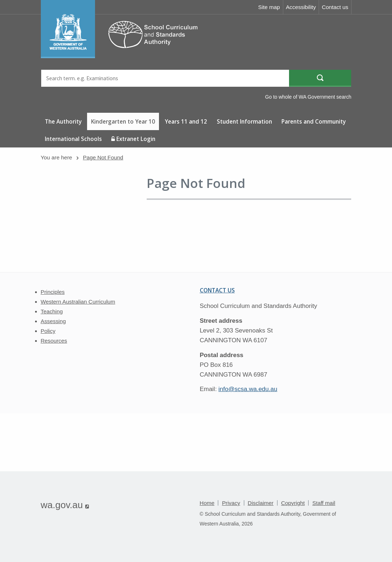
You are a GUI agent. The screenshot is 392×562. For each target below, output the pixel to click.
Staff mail (324, 503)
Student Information (244, 121)
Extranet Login (133, 139)
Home (207, 503)
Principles (53, 292)
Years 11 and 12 (186, 121)
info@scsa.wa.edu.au (248, 389)
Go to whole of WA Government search (308, 97)
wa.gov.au (65, 505)
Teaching (52, 311)
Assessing (53, 321)
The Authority (63, 121)
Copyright (293, 503)
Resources (54, 341)
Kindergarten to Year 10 (123, 121)
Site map (269, 7)
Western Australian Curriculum (78, 302)
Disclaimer (261, 503)
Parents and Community (314, 121)
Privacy (231, 503)
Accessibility (301, 7)
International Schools (73, 139)
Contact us (335, 7)
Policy (48, 331)
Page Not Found (103, 157)
